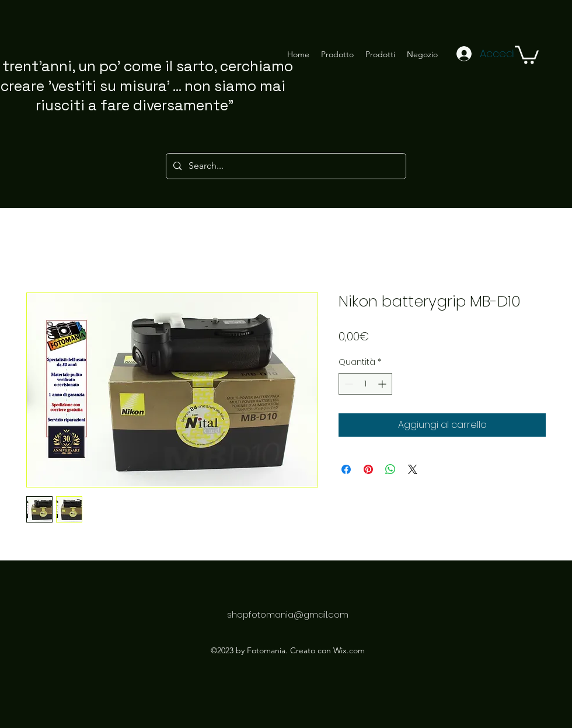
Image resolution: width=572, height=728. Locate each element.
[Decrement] (348, 384)
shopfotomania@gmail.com (288, 614)
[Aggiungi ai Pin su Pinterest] (368, 469)
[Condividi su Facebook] (346, 469)
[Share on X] (413, 469)
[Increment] (383, 384)
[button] (527, 54)
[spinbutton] (365, 384)
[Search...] (285, 166)
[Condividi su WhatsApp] (390, 469)
